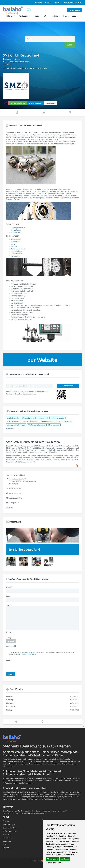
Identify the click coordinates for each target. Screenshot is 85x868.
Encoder (14, 247)
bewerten (51, 103)
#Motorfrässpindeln (30, 421)
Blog (66, 16)
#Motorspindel (42, 418)
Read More (10, 429)
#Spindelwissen (28, 418)
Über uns (6, 821)
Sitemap (6, 848)
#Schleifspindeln (14, 421)
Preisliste (6, 835)
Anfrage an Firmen (10, 831)
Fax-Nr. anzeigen (15, 493)
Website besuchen (18, 103)
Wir (46, 16)
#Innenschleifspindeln (64, 421)
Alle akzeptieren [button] (53, 859)
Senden (11, 674)
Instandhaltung (17, 251)
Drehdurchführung (18, 249)
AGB (5, 844)
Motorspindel (16, 239)
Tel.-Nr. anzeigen (15, 488)
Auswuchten (15, 256)
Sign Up (48, 2)
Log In (57, 2)
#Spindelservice (13, 418)
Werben (37, 16)
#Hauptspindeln (47, 421)
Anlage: (9, 638)
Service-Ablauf (16, 232)
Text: (8, 605)
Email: (9, 596)
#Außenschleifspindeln (37, 425)
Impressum (7, 841)
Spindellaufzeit (16, 254)
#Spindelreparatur (57, 418)
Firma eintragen (75, 10)
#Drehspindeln (54, 425)
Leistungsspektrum (18, 228)
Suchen (38, 2)
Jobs (75, 16)
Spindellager (15, 242)
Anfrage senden (36, 103)
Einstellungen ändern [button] (54, 863)
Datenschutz (8, 838)
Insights (56, 16)
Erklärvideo (11, 16)
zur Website (43, 360)
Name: (9, 587)
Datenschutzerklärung (29, 654)
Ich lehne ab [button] (65, 859)
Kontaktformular (30, 764)
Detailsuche (24, 16)
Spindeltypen (16, 230)
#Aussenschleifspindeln (16, 425)
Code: (9, 660)
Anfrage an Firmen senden (73, 2)
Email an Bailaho (9, 828)
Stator (13, 244)
